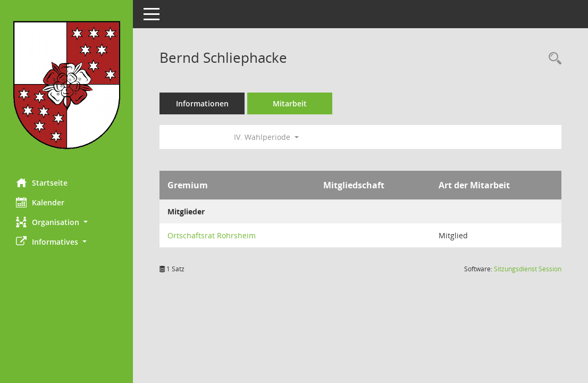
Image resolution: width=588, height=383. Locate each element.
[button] (66, 222)
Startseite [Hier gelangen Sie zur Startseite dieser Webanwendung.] (42, 182)
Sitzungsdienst (528, 269)
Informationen (202, 103)
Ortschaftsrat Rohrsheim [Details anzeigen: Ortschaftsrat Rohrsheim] (212, 235)
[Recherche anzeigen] (552, 59)
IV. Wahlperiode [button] (266, 137)
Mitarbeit (290, 103)
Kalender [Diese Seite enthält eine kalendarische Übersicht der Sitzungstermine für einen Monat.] (40, 202)
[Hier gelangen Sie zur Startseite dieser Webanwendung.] (66, 85)
